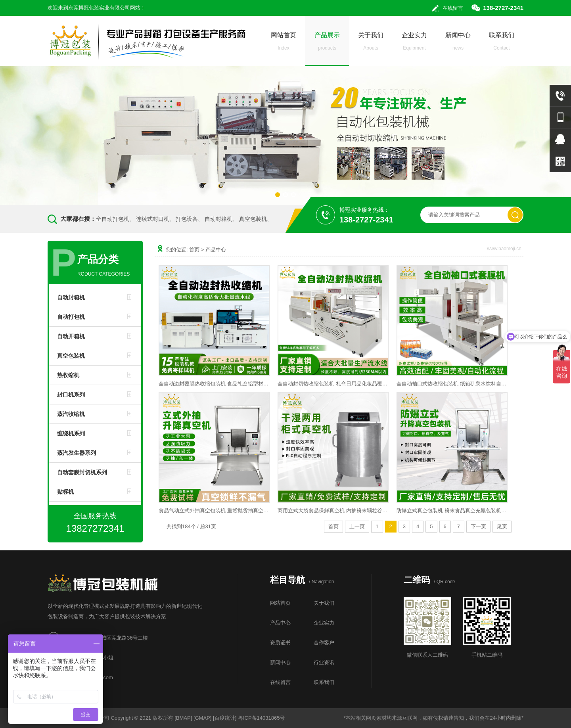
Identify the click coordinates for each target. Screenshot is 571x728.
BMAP (183, 718)
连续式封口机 (153, 219)
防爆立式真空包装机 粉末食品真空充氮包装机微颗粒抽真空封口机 (452, 511)
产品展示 (327, 43)
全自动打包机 (113, 219)
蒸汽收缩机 (71, 414)
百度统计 (225, 718)
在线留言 (453, 8)
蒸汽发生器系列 (77, 453)
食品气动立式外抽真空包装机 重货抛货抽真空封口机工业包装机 (214, 511)
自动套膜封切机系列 (82, 472)
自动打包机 (71, 317)
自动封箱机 (218, 219)
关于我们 (371, 43)
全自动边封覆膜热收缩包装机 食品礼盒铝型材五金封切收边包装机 (214, 384)
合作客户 (324, 643)
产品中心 (216, 250)
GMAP (203, 718)
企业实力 (414, 43)
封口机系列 (71, 395)
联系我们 (502, 43)
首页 (194, 250)
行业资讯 (324, 662)
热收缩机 (68, 375)
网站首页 (284, 43)
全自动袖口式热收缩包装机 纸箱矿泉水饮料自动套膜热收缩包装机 (452, 384)
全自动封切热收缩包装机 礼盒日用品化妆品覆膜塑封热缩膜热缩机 (333, 384)
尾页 (502, 526)
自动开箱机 (71, 336)
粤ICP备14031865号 (262, 718)
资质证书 (280, 643)
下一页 (478, 526)
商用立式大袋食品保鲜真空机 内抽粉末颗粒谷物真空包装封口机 (333, 511)
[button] (278, 195)
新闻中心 (458, 43)
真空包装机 (253, 219)
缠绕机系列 (71, 433)
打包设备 (187, 219)
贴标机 (65, 492)
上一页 (357, 526)
